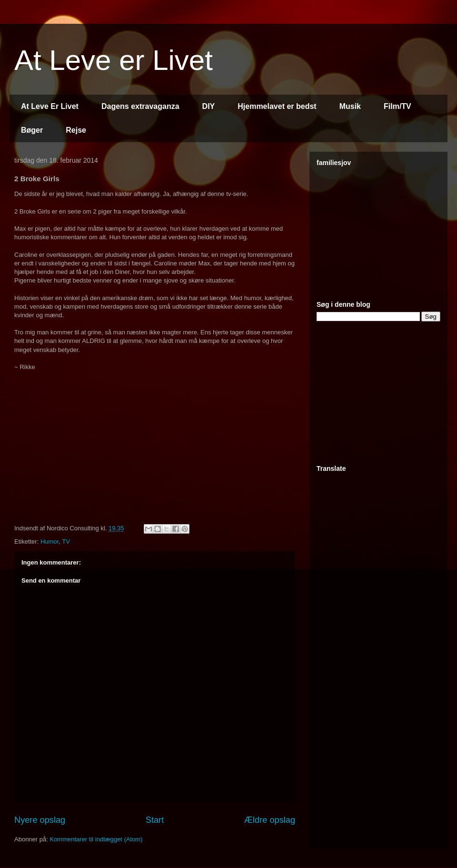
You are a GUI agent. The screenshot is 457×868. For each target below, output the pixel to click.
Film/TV (397, 106)
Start (155, 820)
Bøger (32, 130)
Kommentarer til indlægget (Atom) (96, 839)
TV (66, 541)
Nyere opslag (40, 820)
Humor (50, 541)
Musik (350, 106)
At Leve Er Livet (50, 106)
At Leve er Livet (114, 60)
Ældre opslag (270, 820)
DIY (209, 106)
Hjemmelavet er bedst (277, 106)
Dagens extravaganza (140, 106)
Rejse (76, 130)
